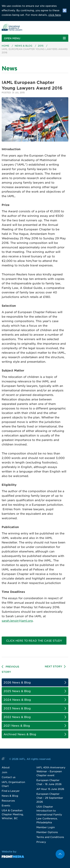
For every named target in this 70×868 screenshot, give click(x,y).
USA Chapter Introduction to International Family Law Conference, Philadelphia (49, 815)
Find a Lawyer (11, 791)
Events (6, 806)
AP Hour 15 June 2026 (50, 789)
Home (5, 46)
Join (4, 772)
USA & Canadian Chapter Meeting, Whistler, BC (13, 814)
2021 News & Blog (17, 726)
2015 (41, 46)
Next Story (53, 666)
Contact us (9, 777)
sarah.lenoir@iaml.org (17, 621)
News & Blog (24, 46)
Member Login (46, 827)
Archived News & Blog (20, 734)
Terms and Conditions (50, 837)
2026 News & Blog (17, 683)
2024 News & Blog (17, 700)
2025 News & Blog (17, 691)
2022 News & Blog (17, 717)
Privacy (41, 842)
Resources (8, 801)
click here (55, 15)
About (6, 767)
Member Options (47, 832)
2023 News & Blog (17, 708)
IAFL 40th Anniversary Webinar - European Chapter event (51, 771)
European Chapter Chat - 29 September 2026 (50, 798)
